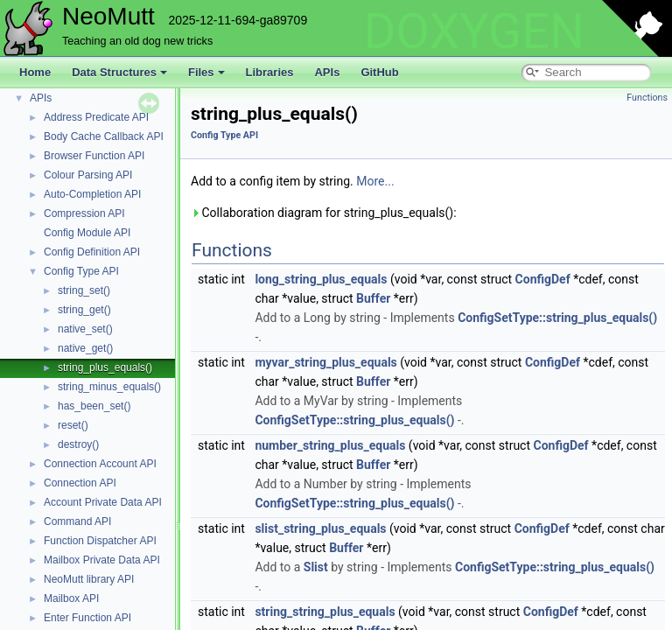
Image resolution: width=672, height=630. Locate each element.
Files (206, 72)
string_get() (84, 310)
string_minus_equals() (109, 387)
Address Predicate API (96, 117)
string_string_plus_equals (325, 612)
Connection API (80, 483)
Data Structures (119, 72)
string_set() (84, 290)
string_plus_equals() (105, 367)
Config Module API (87, 233)
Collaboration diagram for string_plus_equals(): (324, 213)
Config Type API (81, 271)
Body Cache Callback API (104, 136)
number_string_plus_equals (330, 445)
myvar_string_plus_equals (325, 362)
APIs (327, 72)
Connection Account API (100, 464)
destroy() (78, 444)
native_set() (85, 329)
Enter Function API (87, 618)
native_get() (85, 348)
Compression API (84, 213)
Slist (316, 567)
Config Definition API (92, 252)
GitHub (379, 72)
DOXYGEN (474, 31)
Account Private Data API (103, 502)
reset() (73, 425)
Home (35, 72)
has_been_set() (94, 406)
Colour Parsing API (88, 175)
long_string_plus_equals (321, 279)
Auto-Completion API (92, 194)
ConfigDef (543, 279)
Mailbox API (71, 598)
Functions (647, 98)
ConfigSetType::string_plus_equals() (557, 318)
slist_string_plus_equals (320, 528)
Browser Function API (94, 156)
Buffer (373, 298)
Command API (77, 521)
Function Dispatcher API (100, 541)
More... (375, 181)
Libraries (270, 72)
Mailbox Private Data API (102, 560)
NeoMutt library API (89, 579)
